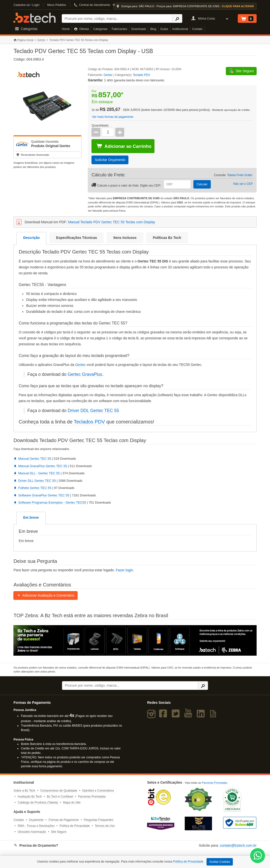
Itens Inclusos (125, 238)
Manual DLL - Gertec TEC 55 (37, 473)
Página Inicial (23, 40)
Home (66, 29)
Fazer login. (125, 570)
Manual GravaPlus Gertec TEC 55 (40, 466)
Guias (164, 29)
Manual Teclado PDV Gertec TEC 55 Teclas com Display (112, 222)
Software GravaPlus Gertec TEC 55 (41, 495)
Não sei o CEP (243, 184)
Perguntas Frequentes (99, 820)
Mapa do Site (72, 803)
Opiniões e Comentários (98, 791)
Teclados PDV (89, 422)
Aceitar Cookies (220, 862)
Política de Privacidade (75, 826)
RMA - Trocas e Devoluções (36, 826)
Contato (197, 29)
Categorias (100, 29)
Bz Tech (34, 18)
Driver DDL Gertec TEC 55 (93, 411)
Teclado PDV (141, 75)
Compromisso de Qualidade (59, 791)
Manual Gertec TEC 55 (32, 459)
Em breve (31, 517)
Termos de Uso (105, 826)
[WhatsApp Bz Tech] (258, 856)
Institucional (180, 29)
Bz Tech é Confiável (60, 797)
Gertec (42, 40)
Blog (153, 29)
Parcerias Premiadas (92, 797)
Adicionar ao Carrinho (124, 146)
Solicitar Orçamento (110, 160)
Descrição (31, 238)
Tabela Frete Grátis (240, 175)
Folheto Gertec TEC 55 (32, 488)
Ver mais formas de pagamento (113, 117)
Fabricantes (119, 29)
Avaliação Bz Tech (30, 797)
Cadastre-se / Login (26, 5)
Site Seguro (59, 832)
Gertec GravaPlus (85, 374)
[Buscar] (117, 18)
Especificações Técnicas (76, 238)
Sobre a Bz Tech (24, 791)
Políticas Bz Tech (167, 238)
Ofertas (81, 29)
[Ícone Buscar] (177, 18)
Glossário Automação (32, 832)
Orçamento (36, 820)
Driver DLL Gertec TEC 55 (35, 481)
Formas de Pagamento (64, 820)
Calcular (202, 184)
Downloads (139, 29)
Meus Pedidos (57, 5)
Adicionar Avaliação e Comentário (45, 595)
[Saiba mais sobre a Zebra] (135, 641)
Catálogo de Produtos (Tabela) (38, 803)
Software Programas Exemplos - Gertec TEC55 (50, 502)
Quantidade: (100, 125)
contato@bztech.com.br (238, 845)
